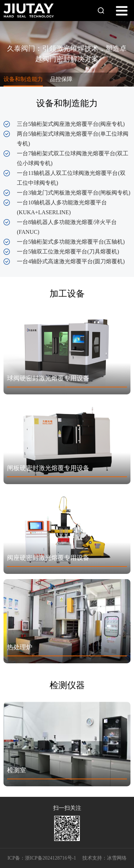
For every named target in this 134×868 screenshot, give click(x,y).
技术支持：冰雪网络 (104, 858)
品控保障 (61, 79)
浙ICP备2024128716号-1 (50, 858)
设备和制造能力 (23, 79)
